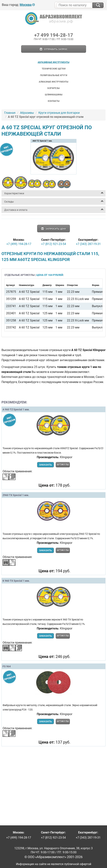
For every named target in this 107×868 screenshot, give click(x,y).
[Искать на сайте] (98, 5)
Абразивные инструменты (54, 62)
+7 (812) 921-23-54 (54, 244)
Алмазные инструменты (54, 82)
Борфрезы (54, 88)
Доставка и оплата (16, 210)
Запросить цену (54, 229)
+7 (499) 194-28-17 (19, 244)
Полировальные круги (54, 75)
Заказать (46, 465)
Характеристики (14, 193)
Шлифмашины (54, 95)
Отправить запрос (54, 49)
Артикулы (63, 465)
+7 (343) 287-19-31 (88, 244)
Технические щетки (54, 69)
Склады (9, 202)
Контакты (54, 101)
